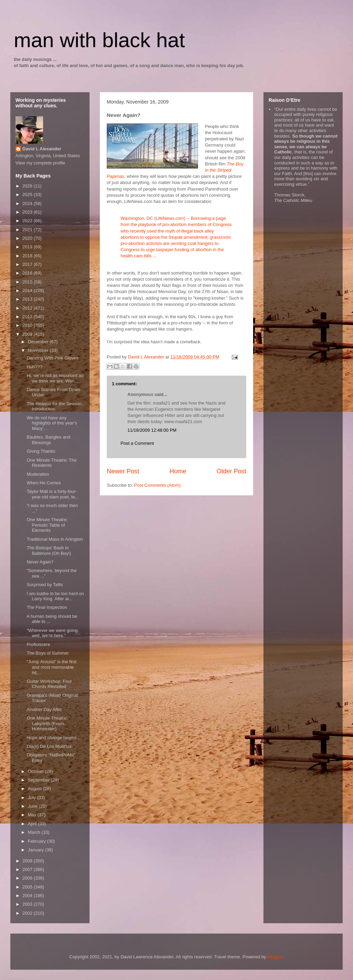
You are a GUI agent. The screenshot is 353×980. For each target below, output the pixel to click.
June (33, 806)
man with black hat (99, 40)
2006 (28, 878)
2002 (28, 913)
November (39, 350)
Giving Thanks (41, 451)
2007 (28, 869)
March (35, 832)
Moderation (38, 474)
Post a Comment (137, 443)
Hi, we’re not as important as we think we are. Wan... (55, 378)
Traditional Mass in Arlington (55, 539)
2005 (28, 887)
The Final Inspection (47, 607)
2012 (28, 308)
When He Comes (44, 483)
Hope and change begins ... (54, 738)
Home (178, 471)
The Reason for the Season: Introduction (55, 406)
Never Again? (40, 562)
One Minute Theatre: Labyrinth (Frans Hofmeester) (47, 723)
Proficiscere (38, 644)
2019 (28, 247)
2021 (28, 230)
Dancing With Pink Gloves (52, 358)
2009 (28, 334)
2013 (28, 299)
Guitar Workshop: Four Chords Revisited (49, 684)
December (39, 342)
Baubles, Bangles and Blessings (48, 440)
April (33, 824)
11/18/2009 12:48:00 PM (152, 430)
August (35, 789)
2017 (28, 264)
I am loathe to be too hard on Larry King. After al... (55, 596)
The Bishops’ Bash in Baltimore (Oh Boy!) (49, 551)
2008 (28, 861)
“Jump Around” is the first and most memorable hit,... (51, 667)
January (37, 850)
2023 (28, 212)
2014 (28, 290)
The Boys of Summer (48, 653)
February (38, 841)
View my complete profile (40, 163)
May (33, 815)
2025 (28, 195)
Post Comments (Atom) (158, 485)
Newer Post (123, 471)
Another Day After (44, 709)
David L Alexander (42, 149)
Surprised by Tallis (45, 585)
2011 (28, 317)
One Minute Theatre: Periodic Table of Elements (47, 525)
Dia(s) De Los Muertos (49, 746)
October (37, 771)
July (33, 798)
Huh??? (34, 367)
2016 (28, 273)
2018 (28, 256)
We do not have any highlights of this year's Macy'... (52, 423)
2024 (28, 203)
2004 (28, 896)
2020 (28, 238)
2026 (28, 186)
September (39, 780)
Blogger (275, 957)
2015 (28, 282)
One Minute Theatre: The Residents (51, 463)
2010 (28, 325)
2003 (28, 904)
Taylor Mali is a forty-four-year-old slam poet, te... (53, 494)
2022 (28, 221)
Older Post (231, 471)
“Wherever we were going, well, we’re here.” (53, 633)
